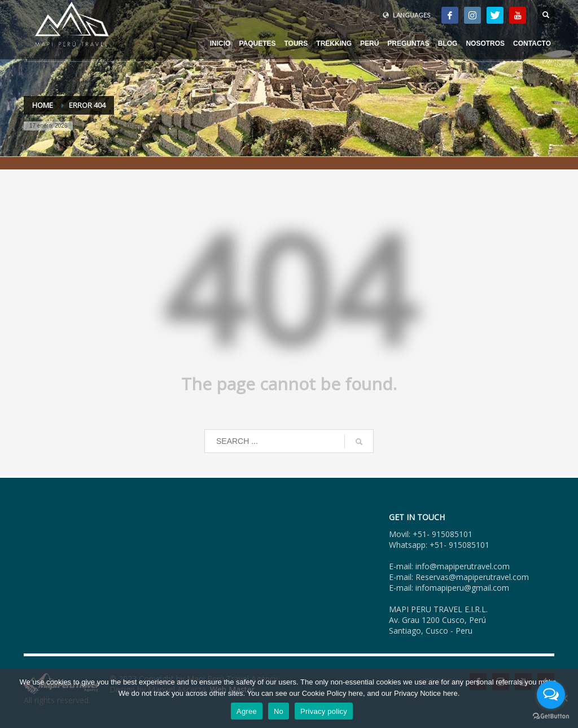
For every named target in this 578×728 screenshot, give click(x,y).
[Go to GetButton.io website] (551, 716)
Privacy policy (324, 711)
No (279, 711)
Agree (247, 711)
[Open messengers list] (551, 695)
